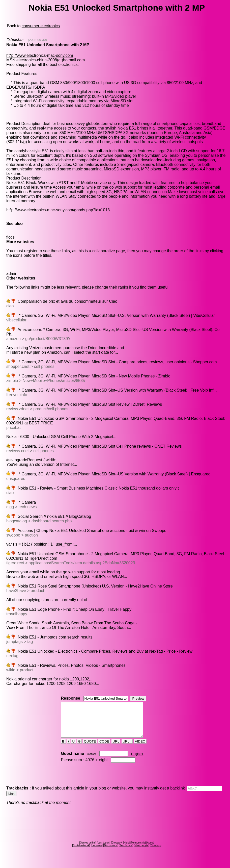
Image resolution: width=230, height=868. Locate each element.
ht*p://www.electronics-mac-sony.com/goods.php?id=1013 (58, 210)
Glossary (117, 849)
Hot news (97, 852)
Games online (88, 849)
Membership (138, 849)
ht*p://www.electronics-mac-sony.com (40, 55)
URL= (127, 748)
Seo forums (126, 852)
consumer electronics (41, 26)
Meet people (142, 852)
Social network (81, 852)
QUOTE (90, 748)
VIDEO (140, 748)
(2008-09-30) (37, 40)
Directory (156, 852)
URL (116, 748)
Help (126, 849)
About (150, 849)
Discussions (111, 852)
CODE (104, 748)
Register (137, 761)
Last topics (104, 849)
